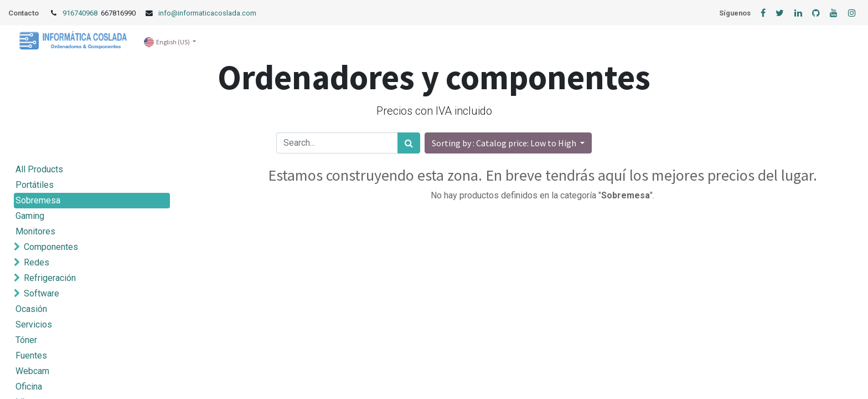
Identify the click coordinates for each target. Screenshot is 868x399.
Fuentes (31, 355)
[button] (508, 143)
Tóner (26, 340)
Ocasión (31, 309)
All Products (39, 169)
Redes (37, 262)
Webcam (32, 371)
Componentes (51, 247)
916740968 (81, 13)
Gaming (30, 216)
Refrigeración (50, 278)
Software (42, 293)
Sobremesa (38, 200)
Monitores (35, 231)
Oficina (29, 387)
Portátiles (35, 185)
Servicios (34, 324)
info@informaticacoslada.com (207, 13)
